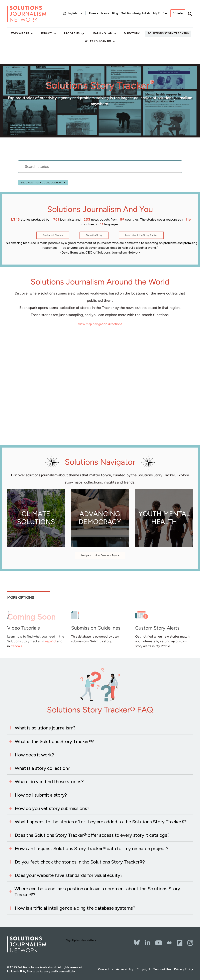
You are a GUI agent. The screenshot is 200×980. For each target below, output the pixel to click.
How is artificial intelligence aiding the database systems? (75, 908)
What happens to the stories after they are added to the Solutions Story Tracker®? (101, 822)
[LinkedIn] (147, 943)
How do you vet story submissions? (52, 808)
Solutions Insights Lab (136, 13)
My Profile (160, 13)
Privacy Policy (184, 969)
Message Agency (39, 972)
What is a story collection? (42, 768)
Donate (178, 13)
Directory (132, 33)
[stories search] (100, 169)
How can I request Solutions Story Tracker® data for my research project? (92, 848)
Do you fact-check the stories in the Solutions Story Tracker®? (80, 862)
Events (94, 13)
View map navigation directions (100, 324)
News (105, 13)
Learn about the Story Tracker (141, 235)
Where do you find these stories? (49, 782)
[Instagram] (190, 943)
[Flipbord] (180, 943)
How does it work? (34, 755)
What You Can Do (98, 41)
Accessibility (125, 969)
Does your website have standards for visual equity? (69, 875)
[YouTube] (159, 943)
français (16, 646)
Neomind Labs (66, 972)
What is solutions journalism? (45, 728)
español (51, 641)
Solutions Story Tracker (167, 33)
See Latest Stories (53, 235)
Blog (115, 13)
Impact (46, 33)
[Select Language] (75, 13)
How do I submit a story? (41, 795)
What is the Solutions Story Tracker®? (54, 741)
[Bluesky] (137, 940)
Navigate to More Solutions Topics (100, 555)
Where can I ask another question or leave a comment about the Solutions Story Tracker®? (97, 892)
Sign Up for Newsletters (81, 940)
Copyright (143, 969)
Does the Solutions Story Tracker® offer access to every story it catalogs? (92, 835)
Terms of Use (162, 969)
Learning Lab (102, 33)
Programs (72, 33)
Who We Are (20, 33)
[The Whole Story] (170, 943)
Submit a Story (94, 235)
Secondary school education (41, 183)
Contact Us (105, 969)
